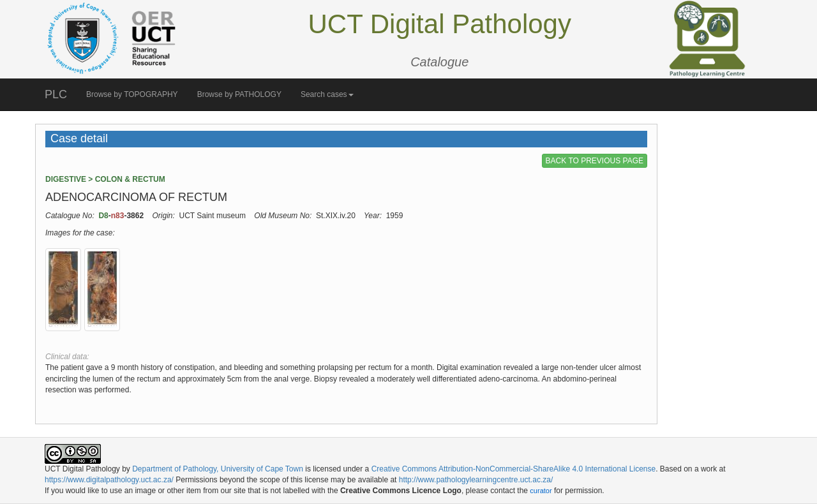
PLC (56, 94)
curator (541, 491)
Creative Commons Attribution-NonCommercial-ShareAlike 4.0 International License (514, 469)
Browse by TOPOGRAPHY (132, 94)
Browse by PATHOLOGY (239, 94)
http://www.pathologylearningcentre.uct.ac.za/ (476, 480)
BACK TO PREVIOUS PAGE (595, 161)
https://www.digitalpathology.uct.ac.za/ (109, 480)
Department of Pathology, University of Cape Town (218, 469)
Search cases (327, 94)
